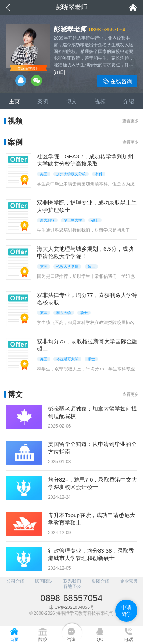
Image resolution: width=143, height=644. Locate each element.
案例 (43, 101)
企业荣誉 (129, 581)
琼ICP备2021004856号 (71, 607)
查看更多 (130, 121)
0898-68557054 (107, 30)
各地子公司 (72, 586)
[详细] (59, 72)
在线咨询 (117, 82)
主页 (14, 101)
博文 (71, 101)
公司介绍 (16, 581)
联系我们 (72, 581)
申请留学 (126, 611)
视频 (100, 101)
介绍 (129, 101)
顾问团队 (44, 581)
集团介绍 (101, 581)
